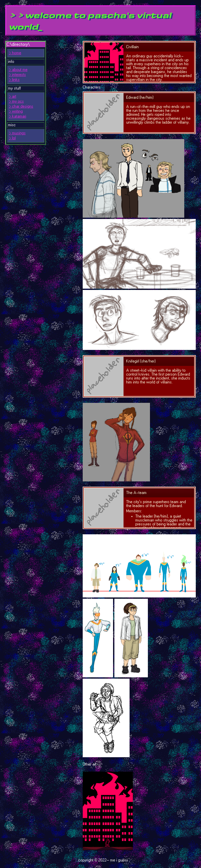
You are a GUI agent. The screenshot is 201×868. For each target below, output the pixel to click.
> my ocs (16, 101)
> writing (16, 111)
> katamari (18, 116)
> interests (17, 75)
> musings (17, 133)
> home (15, 53)
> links (14, 80)
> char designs (21, 106)
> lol (12, 138)
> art (13, 97)
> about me (18, 70)
